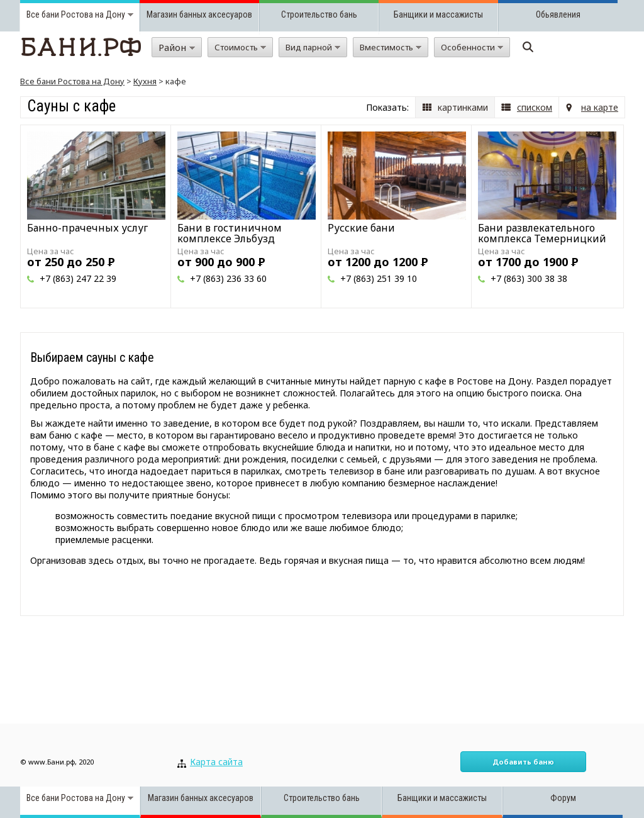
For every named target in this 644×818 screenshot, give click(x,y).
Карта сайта (216, 762)
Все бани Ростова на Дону (72, 81)
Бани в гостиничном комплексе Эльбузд (230, 233)
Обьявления (558, 14)
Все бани (43, 14)
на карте (600, 107)
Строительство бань (319, 14)
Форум (563, 798)
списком (535, 107)
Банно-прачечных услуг (87, 228)
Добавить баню (523, 762)
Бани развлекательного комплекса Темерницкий (542, 233)
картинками (463, 107)
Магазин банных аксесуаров (199, 14)
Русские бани (361, 228)
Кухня (145, 81)
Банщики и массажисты (438, 14)
